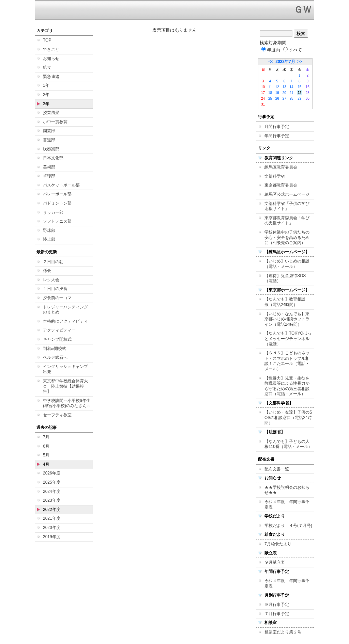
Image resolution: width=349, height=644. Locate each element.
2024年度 (52, 492)
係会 (47, 271)
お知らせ (51, 59)
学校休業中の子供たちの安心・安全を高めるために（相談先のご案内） (287, 237)
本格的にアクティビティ (65, 321)
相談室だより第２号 (283, 632)
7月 (46, 437)
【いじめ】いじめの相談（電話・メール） (287, 264)
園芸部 (49, 131)
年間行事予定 (277, 136)
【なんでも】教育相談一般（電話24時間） (287, 302)
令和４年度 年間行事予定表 (287, 504)
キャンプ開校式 (57, 339)
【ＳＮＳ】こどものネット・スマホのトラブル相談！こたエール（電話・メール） (287, 361)
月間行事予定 (277, 127)
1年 (46, 85)
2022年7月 (285, 62)
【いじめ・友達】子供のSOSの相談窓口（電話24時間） (288, 417)
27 (284, 99)
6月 (46, 446)
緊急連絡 (51, 77)
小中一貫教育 (55, 122)
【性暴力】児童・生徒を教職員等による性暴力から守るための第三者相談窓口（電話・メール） (287, 386)
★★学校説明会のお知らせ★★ (287, 490)
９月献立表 (275, 562)
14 (292, 87)
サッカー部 (53, 212)
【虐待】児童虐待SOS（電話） (285, 278)
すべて (293, 50)
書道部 (49, 140)
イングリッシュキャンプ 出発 (65, 369)
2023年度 (52, 500)
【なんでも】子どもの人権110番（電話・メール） (288, 444)
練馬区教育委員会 (281, 167)
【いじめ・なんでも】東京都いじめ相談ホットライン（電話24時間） (287, 319)
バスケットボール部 (61, 185)
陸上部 (49, 239)
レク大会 (51, 280)
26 (277, 99)
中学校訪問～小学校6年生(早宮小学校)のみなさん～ (67, 403)
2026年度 (52, 473)
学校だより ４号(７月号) (288, 526)
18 (270, 93)
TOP (47, 40)
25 (270, 99)
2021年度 (52, 518)
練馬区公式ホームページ (287, 194)
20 (284, 93)
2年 (46, 95)
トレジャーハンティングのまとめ (65, 310)
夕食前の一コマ (57, 298)
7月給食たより (278, 544)
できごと (51, 49)
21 (292, 93)
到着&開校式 (55, 349)
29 (299, 99)
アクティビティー (59, 330)
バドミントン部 (57, 203)
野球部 (49, 230)
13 (284, 87)
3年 (46, 104)
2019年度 (52, 537)
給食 (47, 67)
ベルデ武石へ (55, 357)
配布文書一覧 (277, 469)
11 (270, 87)
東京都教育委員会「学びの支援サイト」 (287, 221)
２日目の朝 (53, 262)
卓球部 (49, 176)
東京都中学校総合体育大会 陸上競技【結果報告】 (65, 386)
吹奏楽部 (51, 149)
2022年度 (52, 510)
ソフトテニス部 (57, 221)
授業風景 (51, 113)
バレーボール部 (57, 194)
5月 (46, 455)
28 (292, 99)
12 (277, 87)
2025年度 (52, 482)
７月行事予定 (277, 614)
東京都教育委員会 (281, 185)
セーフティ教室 (57, 415)
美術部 (49, 167)
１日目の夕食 (55, 289)
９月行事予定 (277, 605)
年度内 (271, 50)
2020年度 (52, 528)
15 (299, 87)
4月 (46, 464)
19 (277, 93)
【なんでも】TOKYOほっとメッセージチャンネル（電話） (288, 339)
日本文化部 (53, 158)
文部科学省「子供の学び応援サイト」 (287, 206)
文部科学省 (275, 176)
